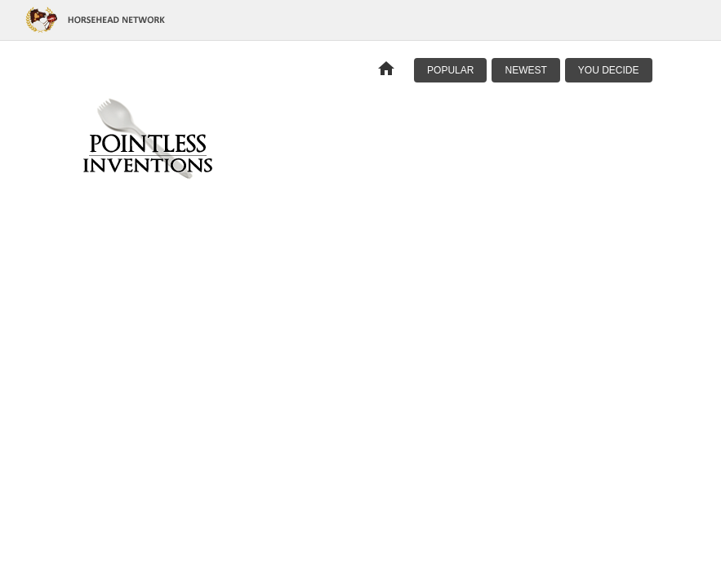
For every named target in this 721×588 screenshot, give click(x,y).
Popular (450, 70)
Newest (525, 70)
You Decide (609, 70)
